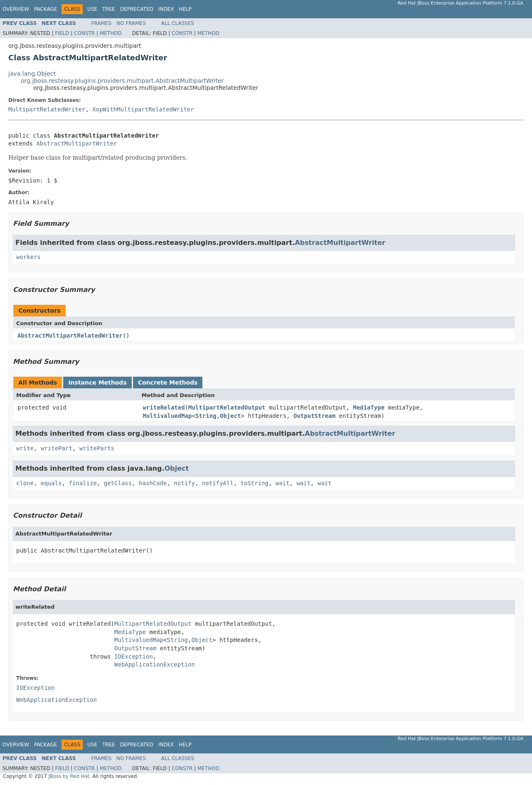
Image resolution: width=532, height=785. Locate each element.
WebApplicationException (155, 664)
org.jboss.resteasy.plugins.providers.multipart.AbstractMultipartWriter (122, 81)
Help (185, 9)
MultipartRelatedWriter (47, 109)
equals (51, 483)
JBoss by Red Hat (69, 776)
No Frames (131, 23)
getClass (118, 483)
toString (255, 483)
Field (62, 33)
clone (25, 483)
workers (28, 257)
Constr (84, 33)
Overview (16, 9)
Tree (109, 9)
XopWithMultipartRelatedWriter (143, 109)
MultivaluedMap (167, 416)
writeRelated (164, 407)
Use (92, 9)
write (25, 448)
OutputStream (314, 416)
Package (46, 9)
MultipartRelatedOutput (227, 407)
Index (166, 9)
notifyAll (218, 483)
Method (111, 33)
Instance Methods (97, 383)
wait (283, 483)
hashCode (153, 483)
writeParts (97, 448)
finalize (83, 483)
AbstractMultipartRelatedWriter (70, 336)
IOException (134, 657)
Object (230, 416)
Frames (102, 23)
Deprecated (137, 9)
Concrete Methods (168, 383)
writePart (57, 448)
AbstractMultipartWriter (76, 143)
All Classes (178, 23)
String (206, 416)
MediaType (369, 407)
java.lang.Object (32, 74)
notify (184, 483)
